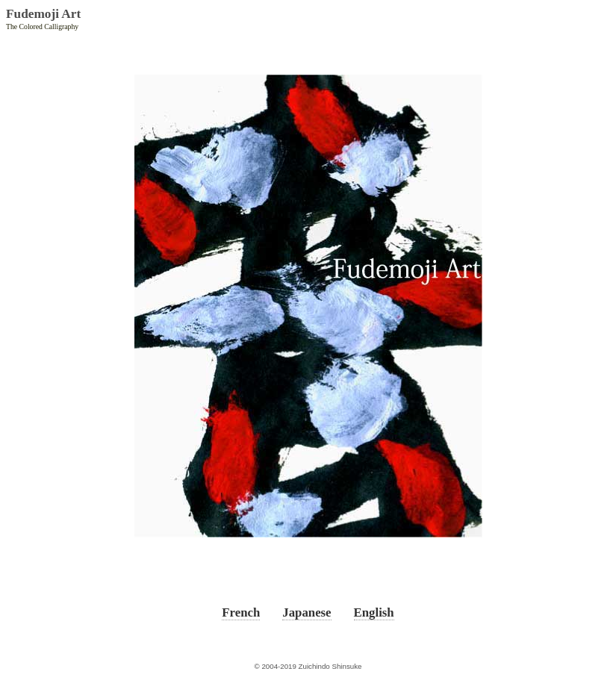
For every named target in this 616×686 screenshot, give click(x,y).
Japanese (307, 612)
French (241, 612)
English (374, 612)
